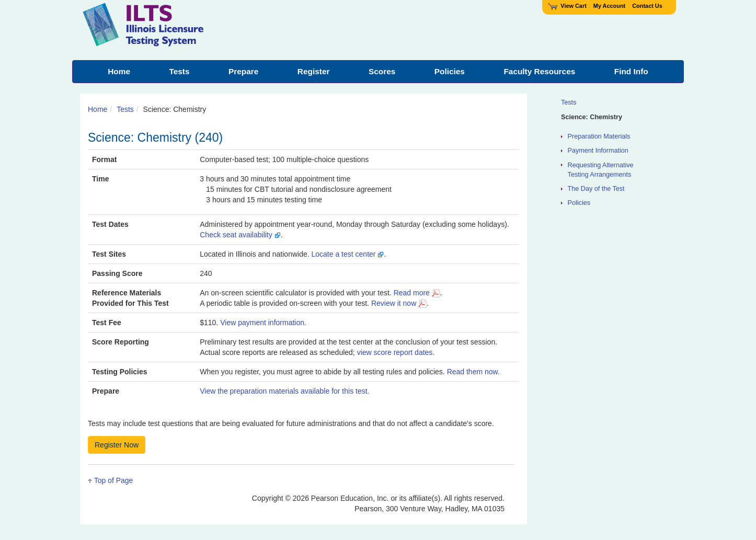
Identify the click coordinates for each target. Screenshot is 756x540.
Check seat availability (240, 235)
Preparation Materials (599, 136)
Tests (125, 109)
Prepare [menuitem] (243, 71)
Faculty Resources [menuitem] (539, 71)
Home (98, 109)
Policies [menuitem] (450, 71)
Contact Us (647, 6)
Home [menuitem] (119, 71)
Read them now (472, 372)
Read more (417, 293)
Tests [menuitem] (179, 71)
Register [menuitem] (314, 71)
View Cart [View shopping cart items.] (567, 6)
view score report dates (395, 352)
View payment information (262, 323)
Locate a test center (348, 254)
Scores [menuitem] (382, 71)
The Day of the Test (596, 189)
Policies (579, 203)
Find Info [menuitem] (631, 71)
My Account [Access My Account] (609, 6)
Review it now (399, 303)
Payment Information (598, 151)
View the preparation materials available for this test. (284, 391)
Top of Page (114, 480)
